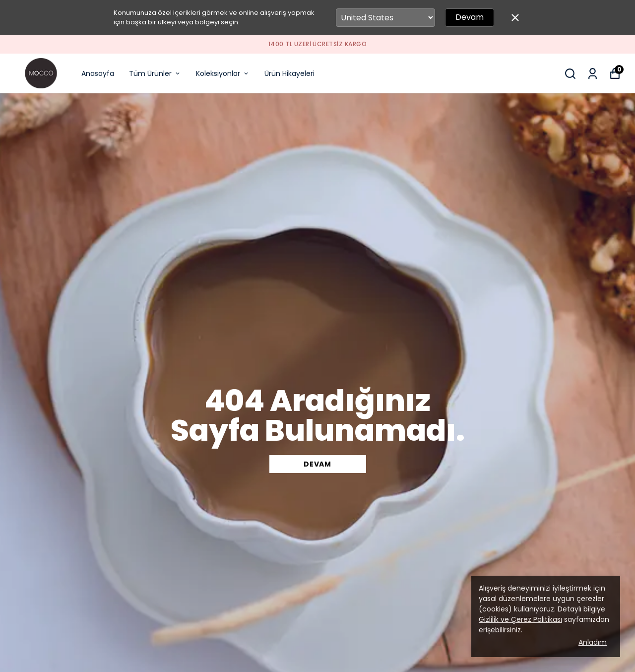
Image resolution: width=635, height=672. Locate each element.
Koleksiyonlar (223, 73)
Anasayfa (98, 73)
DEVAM (317, 464)
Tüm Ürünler (155, 73)
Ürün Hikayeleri (289, 73)
